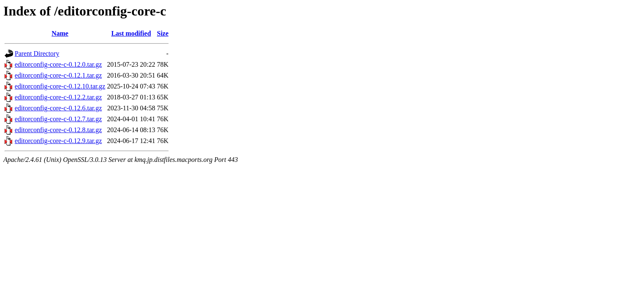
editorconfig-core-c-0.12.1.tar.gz (58, 75)
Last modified (131, 33)
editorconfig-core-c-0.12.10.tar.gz (60, 86)
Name (60, 33)
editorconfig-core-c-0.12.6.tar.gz (58, 108)
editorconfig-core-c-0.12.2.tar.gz (58, 97)
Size (163, 33)
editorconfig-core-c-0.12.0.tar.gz (58, 64)
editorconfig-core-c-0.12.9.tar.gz (58, 141)
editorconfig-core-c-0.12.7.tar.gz (58, 119)
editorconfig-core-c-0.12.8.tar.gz (58, 130)
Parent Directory (37, 53)
